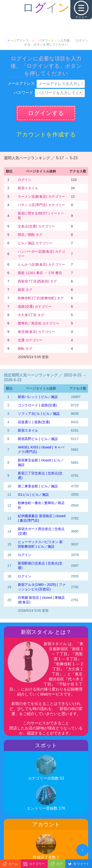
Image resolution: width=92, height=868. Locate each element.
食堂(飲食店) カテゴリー (36, 332)
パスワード (23, 93)
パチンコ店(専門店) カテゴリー (41, 205)
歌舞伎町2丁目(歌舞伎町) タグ (41, 298)
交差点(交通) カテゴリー (36, 226)
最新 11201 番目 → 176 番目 (40, 273)
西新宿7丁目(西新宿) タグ (37, 281)
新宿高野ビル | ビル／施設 (38, 439)
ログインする (46, 113)
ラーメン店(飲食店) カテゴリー (41, 196)
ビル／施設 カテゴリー (35, 243)
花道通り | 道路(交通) (34, 422)
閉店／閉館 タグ (30, 235)
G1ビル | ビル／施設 (33, 495)
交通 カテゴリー (30, 340)
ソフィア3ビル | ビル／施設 (39, 414)
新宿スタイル (28, 188)
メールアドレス (21, 83)
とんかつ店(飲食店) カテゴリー (41, 264)
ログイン (25, 180)
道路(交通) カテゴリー (35, 306)
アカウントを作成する (46, 134)
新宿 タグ (25, 290)
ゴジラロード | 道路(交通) (37, 405)
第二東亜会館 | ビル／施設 (38, 486)
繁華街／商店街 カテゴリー (39, 323)
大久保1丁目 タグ (31, 315)
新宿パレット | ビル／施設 (38, 397)
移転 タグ (25, 348)
